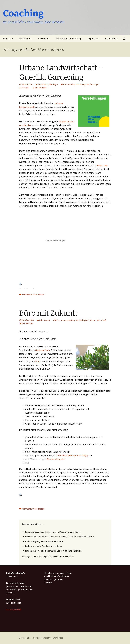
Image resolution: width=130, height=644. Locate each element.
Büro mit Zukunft (48, 313)
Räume (93, 320)
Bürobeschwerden (56, 459)
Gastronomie (69, 84)
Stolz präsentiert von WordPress (48, 638)
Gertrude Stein (43, 350)
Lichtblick (62, 455)
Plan (38, 361)
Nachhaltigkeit (83, 84)
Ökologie (54, 84)
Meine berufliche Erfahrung (68, 39)
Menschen (102, 165)
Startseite (8, 39)
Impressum (93, 39)
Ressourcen (43, 39)
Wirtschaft (102, 320)
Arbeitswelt (45, 320)
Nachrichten (25, 39)
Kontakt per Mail (13, 610)
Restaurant (24, 88)
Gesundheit (43, 84)
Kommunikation (68, 320)
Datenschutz (111, 39)
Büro (57, 320)
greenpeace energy (78, 455)
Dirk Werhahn (41, 88)
